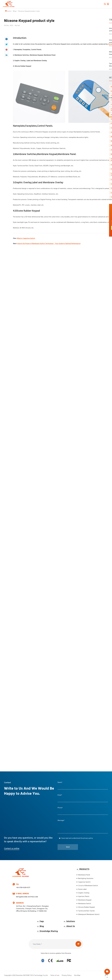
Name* (60, 782)
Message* (61, 820)
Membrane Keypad (85, 900)
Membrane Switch (85, 904)
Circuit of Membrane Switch (88, 886)
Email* (60, 795)
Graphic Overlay (84, 893)
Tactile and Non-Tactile (86, 911)
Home (8, 11)
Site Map (77, 975)
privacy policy (88, 838)
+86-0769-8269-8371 (23, 888)
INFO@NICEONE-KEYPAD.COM (27, 897)
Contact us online (12, 849)
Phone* (60, 808)
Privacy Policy (67, 975)
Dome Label (82, 889)
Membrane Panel (84, 875)
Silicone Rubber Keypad (86, 907)
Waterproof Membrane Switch (89, 914)
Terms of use (55, 975)
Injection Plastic (84, 897)
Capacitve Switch (84, 882)
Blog (15, 11)
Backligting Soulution (86, 879)
